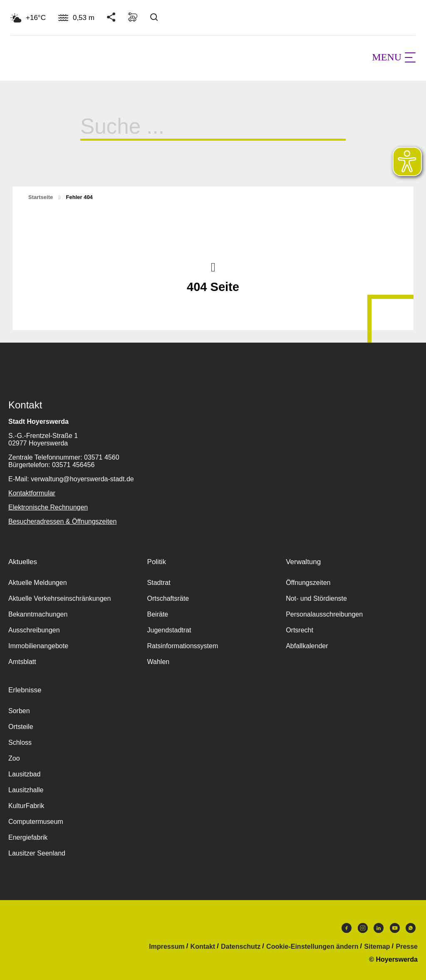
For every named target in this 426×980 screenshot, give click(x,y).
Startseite (41, 197)
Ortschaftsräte (168, 598)
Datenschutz (241, 947)
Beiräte (158, 614)
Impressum (167, 947)
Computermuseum (36, 822)
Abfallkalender (307, 646)
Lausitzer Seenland (37, 853)
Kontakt (203, 947)
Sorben (19, 711)
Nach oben (213, 266)
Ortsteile (21, 727)
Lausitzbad (24, 774)
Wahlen (159, 662)
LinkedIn (379, 928)
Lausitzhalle (26, 790)
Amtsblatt (22, 662)
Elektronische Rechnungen (48, 507)
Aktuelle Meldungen (38, 583)
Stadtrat (159, 583)
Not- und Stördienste (316, 598)
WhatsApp (411, 928)
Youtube (395, 928)
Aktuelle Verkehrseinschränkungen (59, 598)
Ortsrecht (300, 630)
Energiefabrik (28, 837)
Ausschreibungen (34, 630)
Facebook (347, 928)
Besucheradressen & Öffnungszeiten (62, 521)
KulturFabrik (26, 806)
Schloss (20, 742)
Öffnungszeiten (308, 583)
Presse (407, 947)
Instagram (363, 928)
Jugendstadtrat (169, 630)
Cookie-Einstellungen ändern (312, 947)
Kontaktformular (32, 493)
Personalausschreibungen (324, 614)
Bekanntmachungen (38, 614)
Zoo (14, 758)
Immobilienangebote (38, 646)
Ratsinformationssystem (183, 646)
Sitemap (377, 947)
